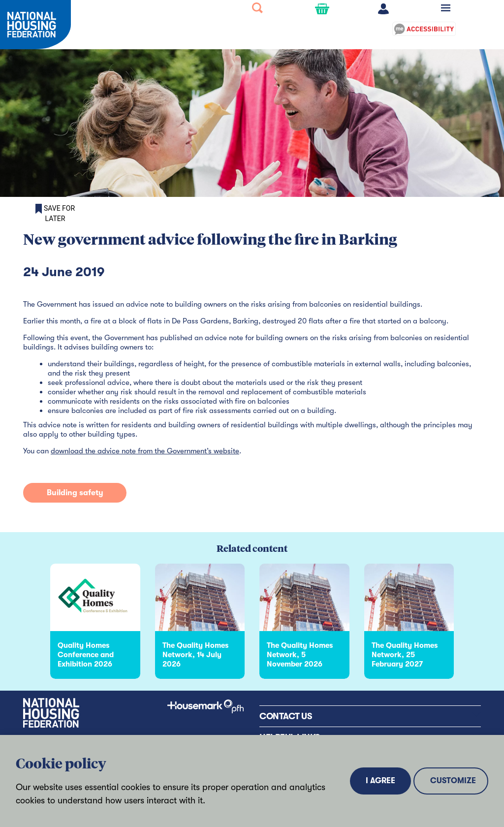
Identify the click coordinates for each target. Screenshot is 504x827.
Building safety (75, 493)
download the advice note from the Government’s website (145, 451)
